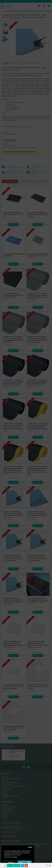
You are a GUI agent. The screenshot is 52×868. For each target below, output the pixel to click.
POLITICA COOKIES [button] (11, 857)
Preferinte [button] (11, 862)
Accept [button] (25, 862)
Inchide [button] (30, 847)
